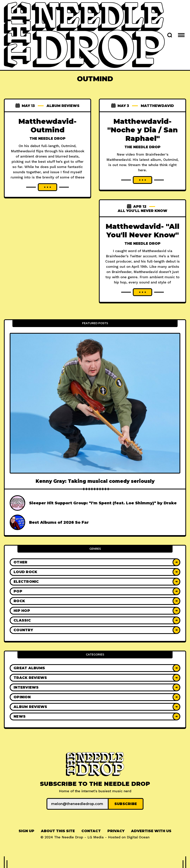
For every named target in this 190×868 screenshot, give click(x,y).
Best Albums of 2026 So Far (59, 522)
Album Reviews (63, 106)
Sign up (26, 831)
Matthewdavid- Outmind (47, 126)
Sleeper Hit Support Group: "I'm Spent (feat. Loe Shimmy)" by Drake (103, 503)
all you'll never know (142, 211)
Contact (91, 831)
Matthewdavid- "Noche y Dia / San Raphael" (143, 130)
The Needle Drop (47, 139)
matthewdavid (157, 106)
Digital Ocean (138, 837)
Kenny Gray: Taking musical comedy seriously (95, 481)
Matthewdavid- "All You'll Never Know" (142, 231)
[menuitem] (26, 831)
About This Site (58, 831)
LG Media (96, 837)
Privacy (116, 831)
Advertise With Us (151, 831)
